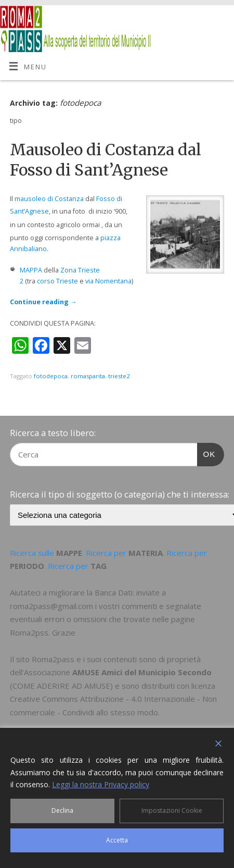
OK (206, 453)
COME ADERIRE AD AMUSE (61, 686)
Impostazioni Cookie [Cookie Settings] (172, 810)
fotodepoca (51, 376)
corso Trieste (57, 281)
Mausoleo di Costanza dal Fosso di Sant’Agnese (106, 160)
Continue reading (43, 302)
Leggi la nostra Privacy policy (101, 784)
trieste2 (119, 376)
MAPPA (31, 270)
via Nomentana (108, 281)
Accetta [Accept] (117, 840)
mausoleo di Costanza (49, 199)
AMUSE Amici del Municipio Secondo (142, 672)
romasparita (88, 376)
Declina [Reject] (62, 810)
